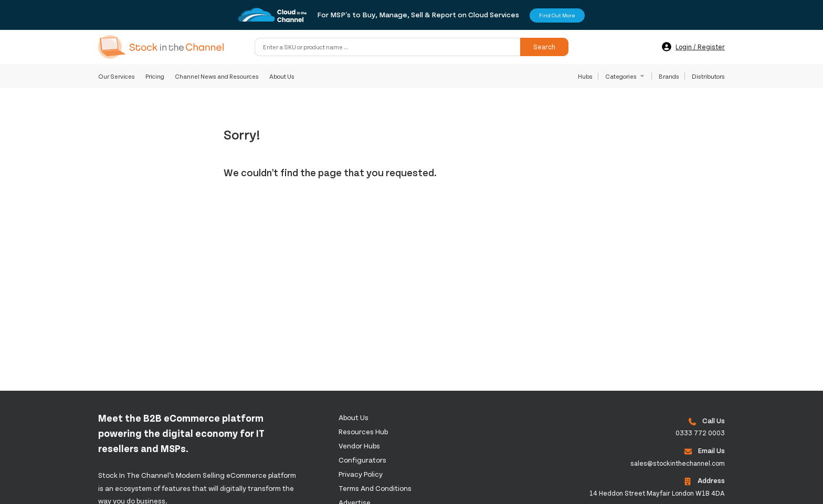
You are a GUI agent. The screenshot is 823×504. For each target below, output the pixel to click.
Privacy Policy (361, 474)
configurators (362, 460)
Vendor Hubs (359, 446)
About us (354, 417)
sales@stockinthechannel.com (678, 463)
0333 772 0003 (700, 433)
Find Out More (557, 15)
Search (544, 47)
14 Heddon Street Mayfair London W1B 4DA (657, 493)
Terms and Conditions (375, 488)
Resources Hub (363, 431)
